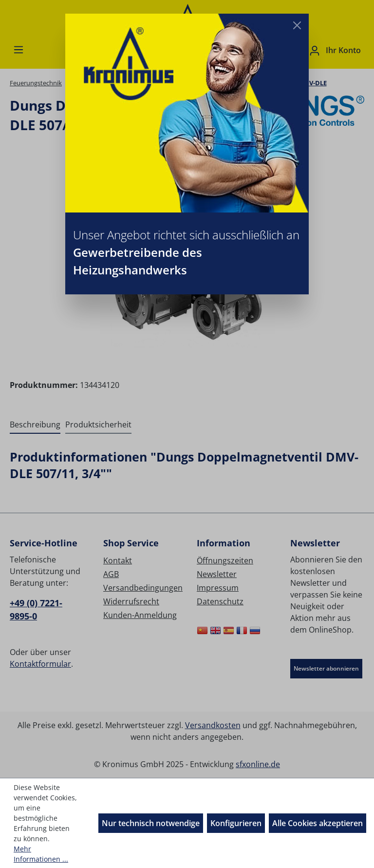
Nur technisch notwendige (151, 823)
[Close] (297, 25)
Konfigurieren (236, 823)
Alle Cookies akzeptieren (318, 823)
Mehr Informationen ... (41, 854)
